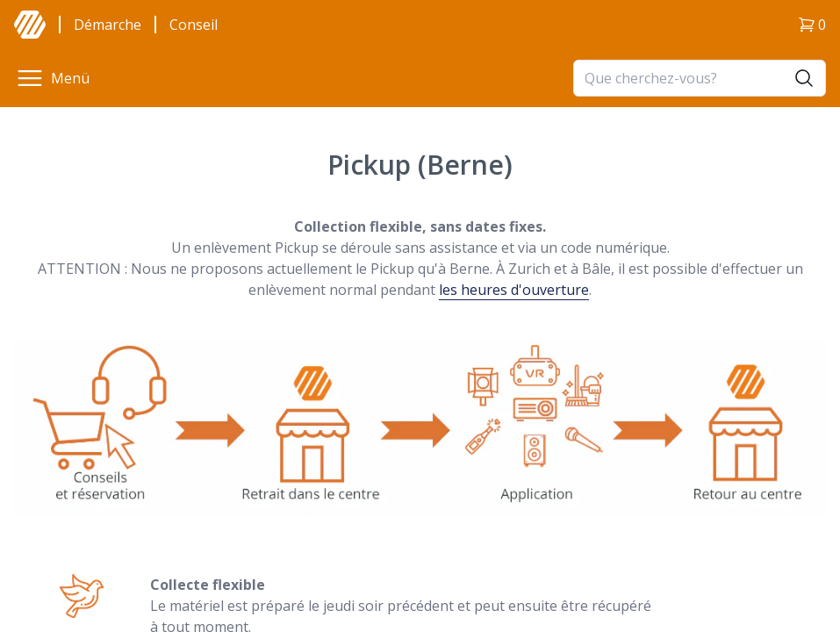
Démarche (108, 25)
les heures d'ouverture (514, 290)
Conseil (194, 25)
